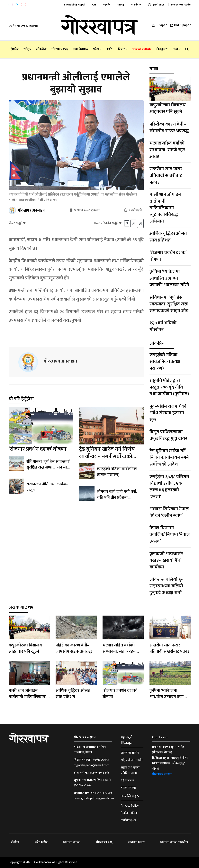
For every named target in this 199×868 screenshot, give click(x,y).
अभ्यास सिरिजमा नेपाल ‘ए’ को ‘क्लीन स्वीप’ (169, 512)
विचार (123, 49)
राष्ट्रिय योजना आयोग (132, 760)
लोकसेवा (41, 49)
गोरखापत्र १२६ (60, 49)
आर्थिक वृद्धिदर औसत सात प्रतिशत (168, 237)
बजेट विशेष (41, 842)
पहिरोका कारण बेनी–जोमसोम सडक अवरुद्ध (169, 127)
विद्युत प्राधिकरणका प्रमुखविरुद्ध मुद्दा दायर (168, 435)
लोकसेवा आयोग (130, 753)
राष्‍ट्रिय (27, 49)
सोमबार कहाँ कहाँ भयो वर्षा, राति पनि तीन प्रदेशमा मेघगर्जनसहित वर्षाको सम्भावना (120, 498)
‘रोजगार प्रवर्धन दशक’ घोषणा (38, 450)
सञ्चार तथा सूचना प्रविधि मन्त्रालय (130, 770)
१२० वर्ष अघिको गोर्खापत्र (163, 326)
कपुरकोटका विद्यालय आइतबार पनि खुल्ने (168, 108)
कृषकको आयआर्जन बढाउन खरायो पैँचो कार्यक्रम (166, 560)
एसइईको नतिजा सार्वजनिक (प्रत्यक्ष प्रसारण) (117, 473)
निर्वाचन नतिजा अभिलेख (174, 842)
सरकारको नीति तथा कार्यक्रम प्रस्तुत (48, 488)
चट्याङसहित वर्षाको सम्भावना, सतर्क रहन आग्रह (167, 150)
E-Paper (159, 25)
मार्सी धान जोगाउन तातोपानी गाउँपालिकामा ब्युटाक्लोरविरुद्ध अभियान (165, 208)
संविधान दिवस (136, 842)
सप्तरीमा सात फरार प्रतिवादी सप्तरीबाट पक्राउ (166, 176)
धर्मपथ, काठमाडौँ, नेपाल (90, 750)
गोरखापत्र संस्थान (162, 774)
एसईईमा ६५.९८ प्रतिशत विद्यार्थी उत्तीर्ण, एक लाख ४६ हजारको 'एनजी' (169, 487)
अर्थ (110, 49)
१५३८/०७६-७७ (82, 785)
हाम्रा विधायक (81, 49)
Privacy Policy (130, 806)
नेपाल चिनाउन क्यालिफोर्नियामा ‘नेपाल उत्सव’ (170, 535)
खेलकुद (162, 49)
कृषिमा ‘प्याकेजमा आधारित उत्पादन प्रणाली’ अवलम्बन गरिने (169, 278)
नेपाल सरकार (128, 788)
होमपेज (15, 49)
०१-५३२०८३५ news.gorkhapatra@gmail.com (94, 796)
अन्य (177, 49)
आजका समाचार (142, 49)
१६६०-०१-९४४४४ (100, 773)
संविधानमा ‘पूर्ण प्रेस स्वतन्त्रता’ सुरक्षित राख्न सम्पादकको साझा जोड (49, 468)
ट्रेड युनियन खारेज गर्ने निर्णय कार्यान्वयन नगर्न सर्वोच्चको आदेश (107, 457)
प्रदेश (97, 49)
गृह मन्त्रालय (127, 780)
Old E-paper (180, 25)
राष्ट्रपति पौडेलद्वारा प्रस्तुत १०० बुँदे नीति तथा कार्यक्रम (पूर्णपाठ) (169, 387)
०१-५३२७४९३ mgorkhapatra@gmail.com (91, 763)
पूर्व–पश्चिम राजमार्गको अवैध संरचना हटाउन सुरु (168, 413)
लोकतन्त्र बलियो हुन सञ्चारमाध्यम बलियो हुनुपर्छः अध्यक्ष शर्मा (167, 586)
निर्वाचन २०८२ (129, 820)
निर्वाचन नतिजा (129, 813)
